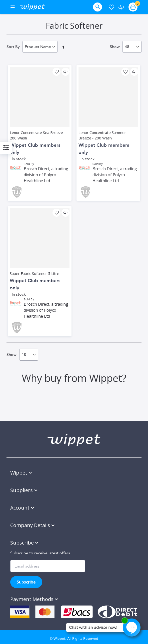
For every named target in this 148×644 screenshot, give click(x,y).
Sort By (13, 47)
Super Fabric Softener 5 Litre (34, 273)
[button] (56, 72)
